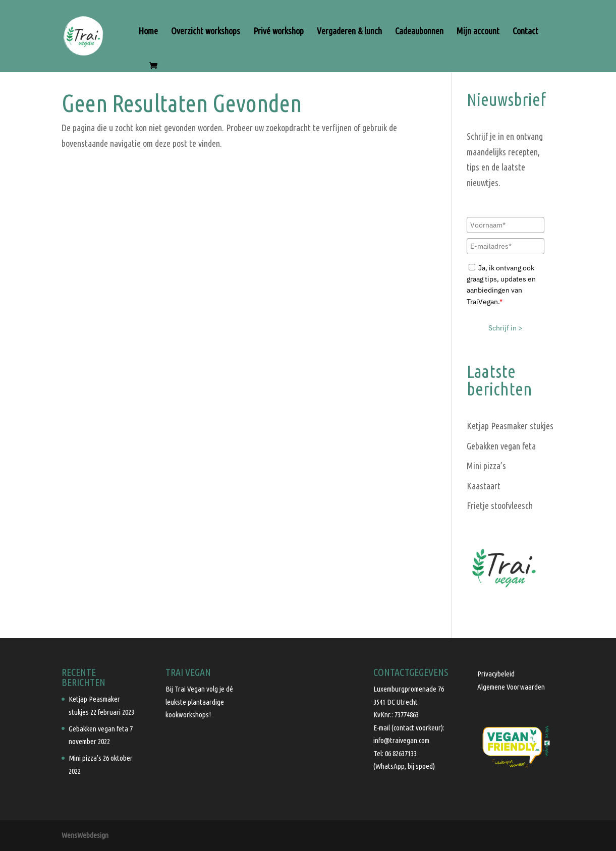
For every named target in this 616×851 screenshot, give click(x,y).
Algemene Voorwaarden (511, 687)
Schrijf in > (505, 328)
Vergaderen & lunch (349, 32)
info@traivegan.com (401, 740)
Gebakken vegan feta (501, 446)
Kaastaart (484, 486)
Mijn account (478, 32)
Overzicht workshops (206, 32)
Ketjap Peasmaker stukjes (510, 426)
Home (148, 32)
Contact (525, 32)
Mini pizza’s (486, 466)
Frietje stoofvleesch (500, 505)
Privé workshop (278, 32)
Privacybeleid (496, 674)
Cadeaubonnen (419, 32)
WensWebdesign (85, 835)
